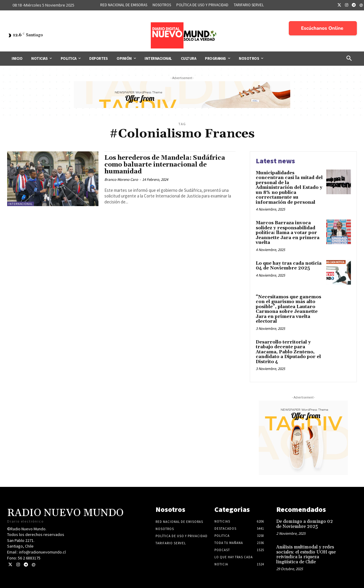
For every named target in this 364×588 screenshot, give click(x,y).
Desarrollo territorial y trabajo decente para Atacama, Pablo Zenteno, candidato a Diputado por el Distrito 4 (288, 352)
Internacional (21, 204)
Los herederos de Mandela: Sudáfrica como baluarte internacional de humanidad (165, 165)
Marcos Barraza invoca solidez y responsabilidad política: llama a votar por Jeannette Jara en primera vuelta (288, 233)
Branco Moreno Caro (121, 179)
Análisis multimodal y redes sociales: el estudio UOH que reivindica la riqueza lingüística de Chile (306, 555)
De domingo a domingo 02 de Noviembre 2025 (305, 524)
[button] (349, 59)
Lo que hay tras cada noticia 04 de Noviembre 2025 (289, 266)
